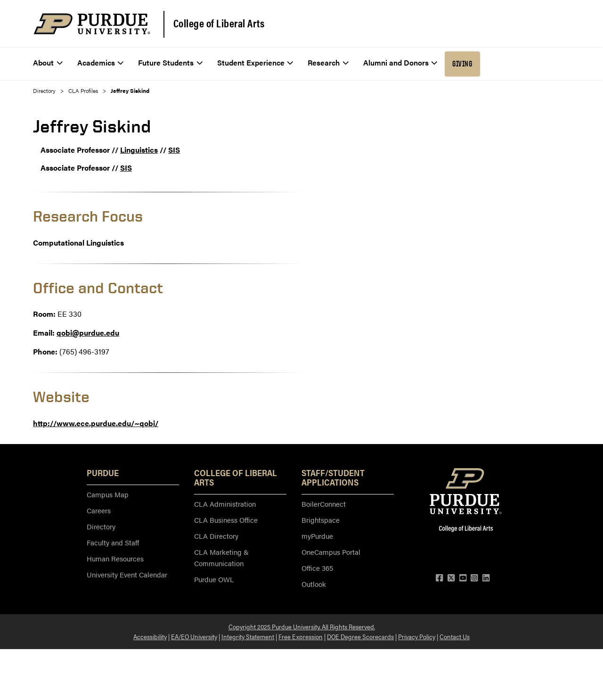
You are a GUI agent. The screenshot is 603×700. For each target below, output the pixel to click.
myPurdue (317, 536)
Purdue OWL (214, 579)
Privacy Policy (417, 636)
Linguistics (139, 150)
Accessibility (150, 636)
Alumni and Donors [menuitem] (400, 62)
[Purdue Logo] (92, 24)
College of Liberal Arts (219, 23)
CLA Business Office (226, 520)
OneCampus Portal (331, 552)
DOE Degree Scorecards (360, 636)
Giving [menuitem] (462, 64)
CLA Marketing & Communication (221, 557)
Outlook (314, 584)
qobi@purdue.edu (88, 333)
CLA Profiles (83, 91)
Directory (44, 91)
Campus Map (108, 494)
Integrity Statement (248, 636)
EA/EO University (194, 636)
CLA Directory (216, 536)
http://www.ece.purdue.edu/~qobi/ (96, 423)
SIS (174, 150)
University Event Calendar (127, 574)
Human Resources (115, 558)
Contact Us (455, 636)
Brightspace (321, 520)
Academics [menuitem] (101, 62)
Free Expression (301, 636)
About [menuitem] (48, 62)
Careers (99, 510)
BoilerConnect (324, 504)
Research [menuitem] (328, 62)
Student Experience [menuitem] (255, 62)
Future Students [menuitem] (170, 62)
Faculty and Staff (113, 542)
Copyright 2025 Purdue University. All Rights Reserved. (302, 626)
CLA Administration (225, 504)
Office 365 (317, 568)
